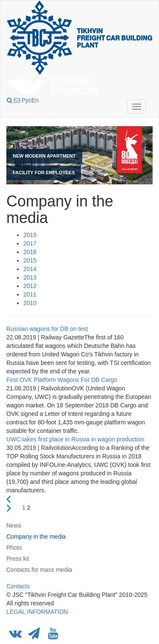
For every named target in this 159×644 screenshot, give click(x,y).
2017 (30, 243)
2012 (30, 286)
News (14, 525)
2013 (30, 277)
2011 (30, 294)
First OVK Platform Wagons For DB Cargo (62, 380)
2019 (30, 235)
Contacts (18, 586)
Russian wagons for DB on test (47, 329)
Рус (26, 100)
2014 (30, 269)
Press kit (18, 559)
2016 (30, 252)
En (35, 100)
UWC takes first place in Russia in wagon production (75, 439)
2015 (30, 260)
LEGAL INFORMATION (37, 612)
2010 (30, 303)
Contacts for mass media (39, 570)
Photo (14, 548)
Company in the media (36, 537)
